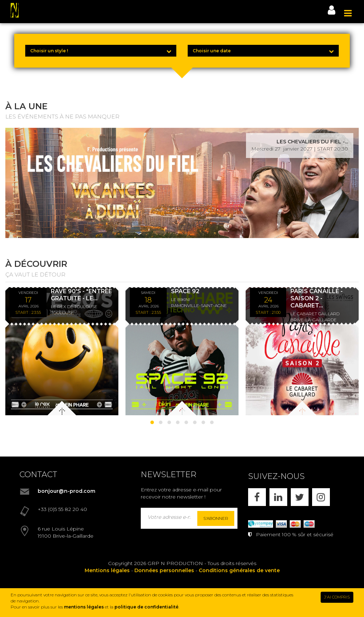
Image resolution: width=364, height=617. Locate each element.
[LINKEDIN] (278, 497)
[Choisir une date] (263, 51)
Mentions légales (107, 570)
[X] (300, 497)
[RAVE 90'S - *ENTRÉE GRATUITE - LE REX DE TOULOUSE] (62, 351)
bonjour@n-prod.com (66, 491)
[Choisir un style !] (101, 51)
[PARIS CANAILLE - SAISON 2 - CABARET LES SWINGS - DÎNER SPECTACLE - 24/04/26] (302, 351)
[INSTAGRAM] (321, 497)
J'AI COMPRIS (337, 597)
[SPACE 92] (182, 351)
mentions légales (84, 607)
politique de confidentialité (146, 607)
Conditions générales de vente (239, 570)
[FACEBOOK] (257, 497)
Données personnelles (164, 570)
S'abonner (216, 518)
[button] (152, 422)
